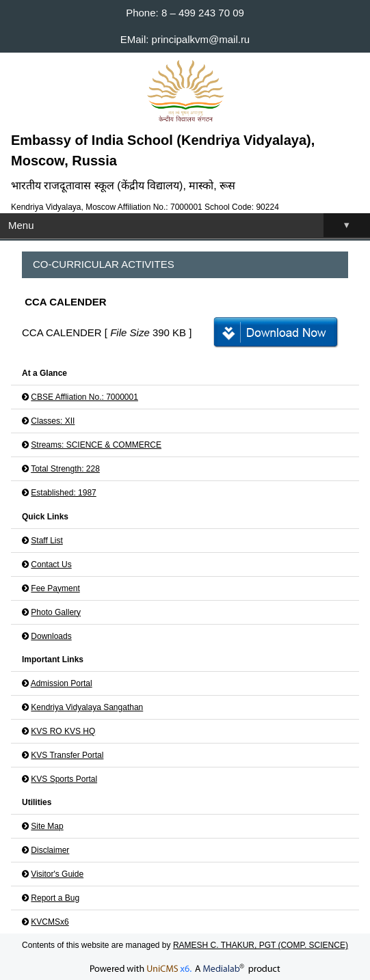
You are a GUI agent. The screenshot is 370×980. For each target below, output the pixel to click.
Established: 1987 (63, 493)
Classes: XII (53, 421)
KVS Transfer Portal (67, 755)
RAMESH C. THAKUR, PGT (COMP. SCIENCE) (261, 945)
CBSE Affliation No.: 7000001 (84, 397)
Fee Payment (55, 588)
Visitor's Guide (57, 874)
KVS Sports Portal (64, 779)
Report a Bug (55, 898)
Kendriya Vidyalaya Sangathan (87, 707)
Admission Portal (62, 683)
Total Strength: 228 (65, 469)
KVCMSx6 (50, 922)
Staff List (47, 541)
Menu (189, 225)
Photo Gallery (56, 612)
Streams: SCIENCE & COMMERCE (96, 445)
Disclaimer (50, 850)
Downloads (51, 636)
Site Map (47, 826)
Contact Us (51, 564)
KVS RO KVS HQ (63, 731)
